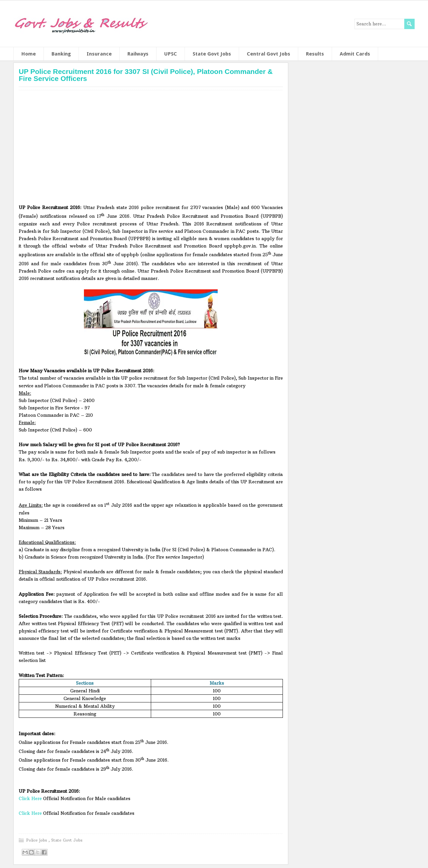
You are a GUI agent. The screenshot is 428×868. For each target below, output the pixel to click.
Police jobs (37, 840)
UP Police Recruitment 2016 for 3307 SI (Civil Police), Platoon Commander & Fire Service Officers (146, 75)
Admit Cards (355, 54)
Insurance (99, 54)
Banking (61, 54)
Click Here (31, 798)
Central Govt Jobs (269, 54)
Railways (138, 54)
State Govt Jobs (212, 54)
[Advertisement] (151, 150)
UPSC (171, 54)
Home (29, 54)
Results (315, 54)
